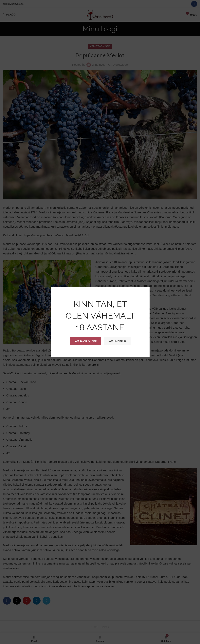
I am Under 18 (117, 341)
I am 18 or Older (85, 341)
